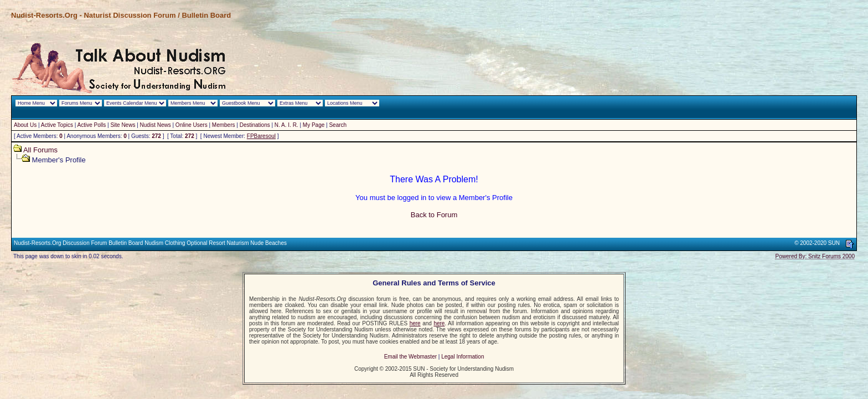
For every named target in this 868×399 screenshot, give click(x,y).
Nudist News (156, 125)
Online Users (192, 125)
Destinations (255, 125)
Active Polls (92, 125)
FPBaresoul (261, 136)
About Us (25, 125)
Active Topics (57, 125)
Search (338, 125)
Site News (123, 125)
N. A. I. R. (286, 125)
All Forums (40, 150)
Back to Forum (434, 215)
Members (224, 125)
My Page (314, 125)
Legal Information (463, 357)
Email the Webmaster (410, 357)
